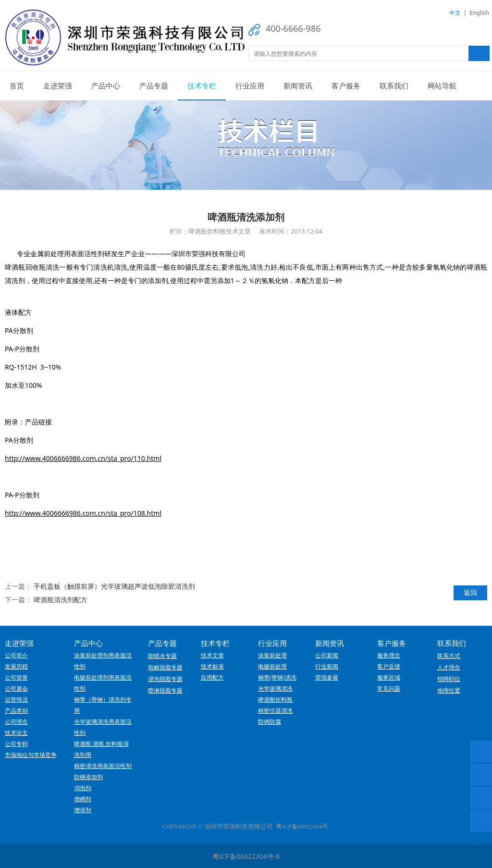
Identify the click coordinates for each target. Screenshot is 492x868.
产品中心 (106, 86)
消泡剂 (83, 788)
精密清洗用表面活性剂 (103, 766)
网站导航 (442, 86)
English (479, 13)
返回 (470, 592)
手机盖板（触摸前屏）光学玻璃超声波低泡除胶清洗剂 (114, 586)
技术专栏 (202, 86)
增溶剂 (83, 810)
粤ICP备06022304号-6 (246, 856)
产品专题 (154, 86)
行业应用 (250, 86)
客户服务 (346, 86)
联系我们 (394, 86)
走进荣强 (58, 86)
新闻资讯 (298, 86)
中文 (455, 13)
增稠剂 (83, 799)
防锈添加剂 (88, 777)
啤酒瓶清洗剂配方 (61, 600)
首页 (17, 86)
